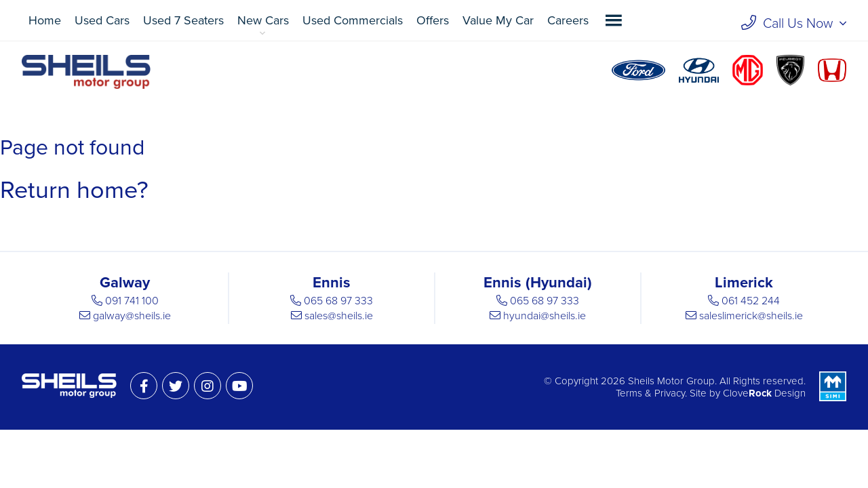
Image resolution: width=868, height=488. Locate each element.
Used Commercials (353, 20)
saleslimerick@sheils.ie (751, 316)
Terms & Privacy (650, 393)
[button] (614, 20)
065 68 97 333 (338, 301)
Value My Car (498, 20)
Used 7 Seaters (183, 20)
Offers (433, 20)
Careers (568, 20)
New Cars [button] (263, 20)
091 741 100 (132, 301)
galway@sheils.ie (132, 316)
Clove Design (764, 393)
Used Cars (102, 20)
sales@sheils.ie (339, 316)
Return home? (74, 190)
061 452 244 (751, 301)
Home (45, 20)
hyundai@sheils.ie (545, 316)
